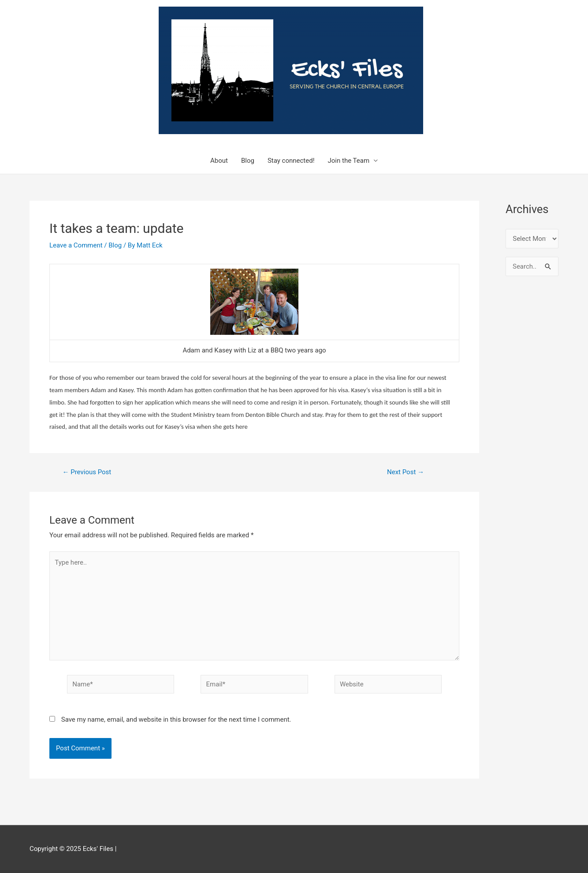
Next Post (406, 472)
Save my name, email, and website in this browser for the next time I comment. (176, 719)
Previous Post (87, 472)
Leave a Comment (76, 245)
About (219, 161)
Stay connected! (291, 161)
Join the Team (349, 161)
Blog (248, 161)
